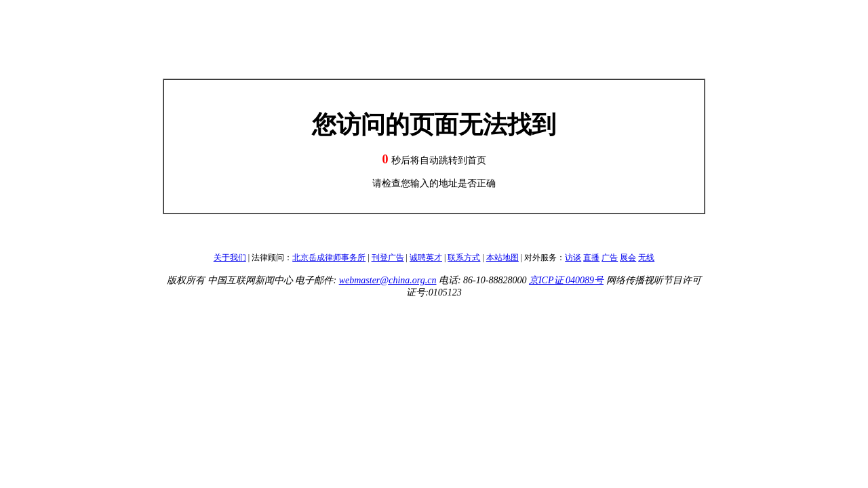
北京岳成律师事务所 (329, 258)
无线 (646, 258)
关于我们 (230, 258)
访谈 (573, 258)
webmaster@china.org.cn (388, 280)
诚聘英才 (426, 258)
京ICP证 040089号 (566, 280)
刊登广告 (388, 258)
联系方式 (464, 258)
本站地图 (502, 258)
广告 (610, 258)
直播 (591, 258)
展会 (628, 258)
